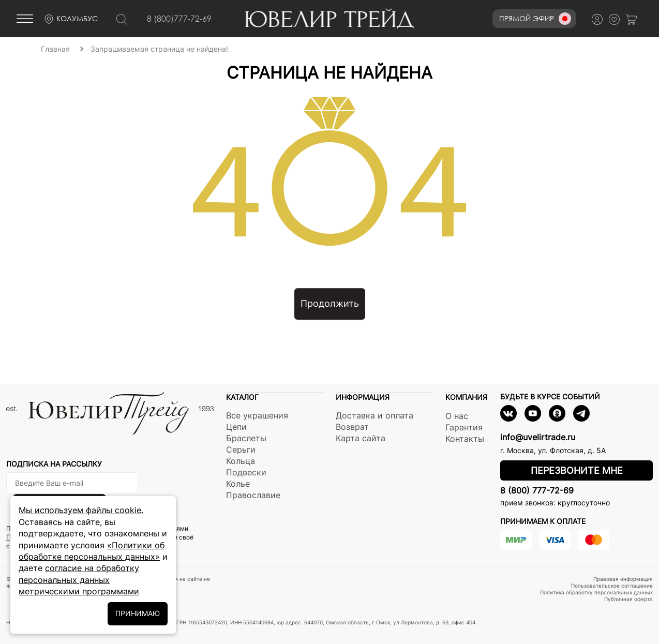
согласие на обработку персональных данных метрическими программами (79, 580)
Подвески (246, 472)
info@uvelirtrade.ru (538, 437)
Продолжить (330, 303)
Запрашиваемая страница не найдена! (159, 49)
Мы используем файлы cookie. (81, 510)
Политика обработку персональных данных (596, 592)
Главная (55, 49)
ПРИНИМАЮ (138, 613)
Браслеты (246, 438)
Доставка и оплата (375, 415)
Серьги (241, 450)
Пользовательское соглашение (612, 586)
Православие (253, 495)
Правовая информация (623, 579)
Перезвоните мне (577, 470)
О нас (457, 416)
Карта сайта (361, 438)
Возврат (352, 427)
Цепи (236, 427)
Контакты (465, 439)
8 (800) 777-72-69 (537, 490)
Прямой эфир (535, 19)
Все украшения (257, 415)
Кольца (241, 461)
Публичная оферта (628, 599)
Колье (238, 484)
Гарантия (464, 427)
